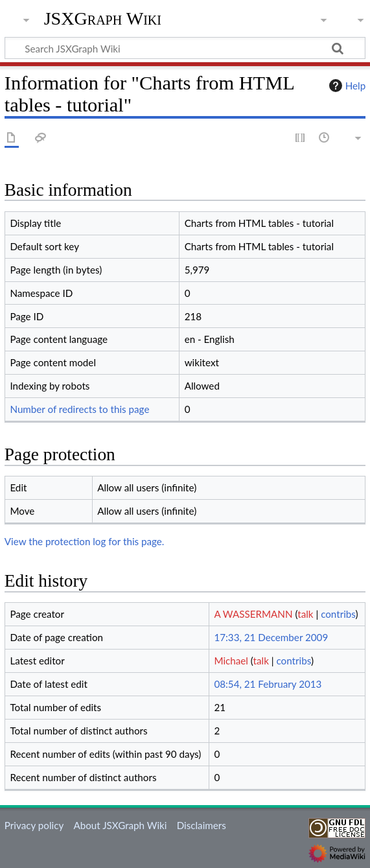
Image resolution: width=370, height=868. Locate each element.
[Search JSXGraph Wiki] (185, 48)
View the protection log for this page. (85, 541)
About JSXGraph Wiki (120, 825)
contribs (338, 614)
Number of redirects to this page (79, 409)
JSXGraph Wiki (103, 19)
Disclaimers (202, 825)
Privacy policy (34, 825)
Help (346, 86)
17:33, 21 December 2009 (271, 637)
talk (305, 614)
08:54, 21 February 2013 (268, 684)
